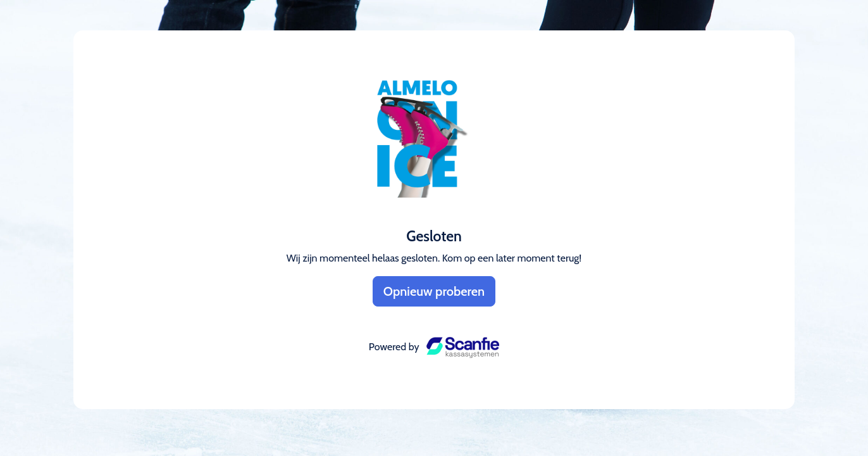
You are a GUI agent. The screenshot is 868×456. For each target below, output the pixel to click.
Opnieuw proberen (434, 291)
